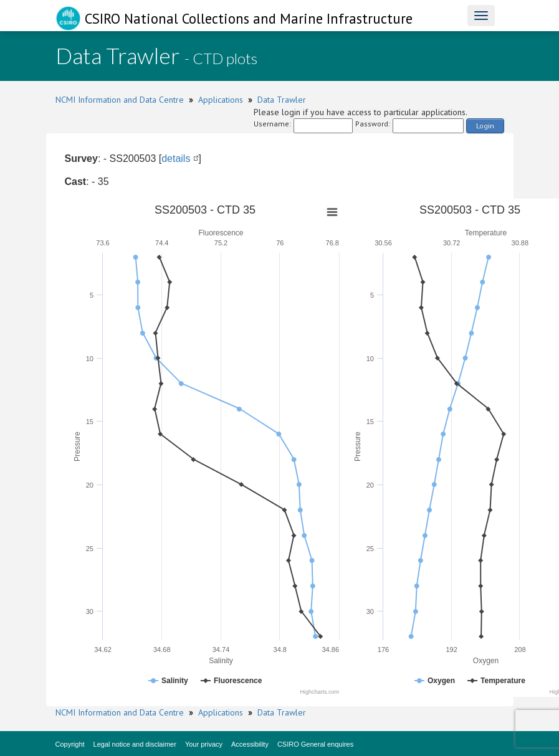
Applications (221, 100)
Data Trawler (282, 100)
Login (485, 125)
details (176, 158)
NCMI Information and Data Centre (120, 100)
